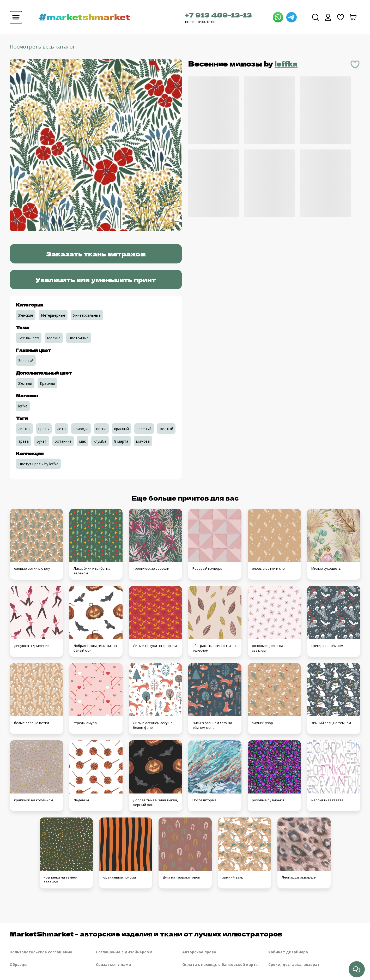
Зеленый (26, 361)
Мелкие (54, 338)
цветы (44, 429)
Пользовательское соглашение (41, 952)
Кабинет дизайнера (288, 952)
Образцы (19, 964)
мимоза (143, 441)
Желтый (25, 383)
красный (122, 429)
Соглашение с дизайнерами (124, 952)
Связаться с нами (114, 964)
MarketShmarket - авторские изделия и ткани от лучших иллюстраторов (146, 934)
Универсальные (87, 315)
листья (24, 429)
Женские (26, 315)
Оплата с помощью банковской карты (220, 964)
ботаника (63, 441)
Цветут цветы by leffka (38, 464)
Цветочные (78, 338)
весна (101, 429)
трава (23, 441)
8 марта (121, 441)
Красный (47, 383)
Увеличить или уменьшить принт (96, 279)
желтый (166, 429)
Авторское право (199, 952)
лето (61, 429)
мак (83, 441)
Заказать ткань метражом (96, 254)
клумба (100, 441)
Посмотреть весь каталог (42, 47)
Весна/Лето (29, 338)
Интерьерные (53, 315)
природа (81, 429)
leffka (286, 64)
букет (42, 441)
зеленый (144, 429)
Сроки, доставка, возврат (294, 964)
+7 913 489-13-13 (219, 15)
